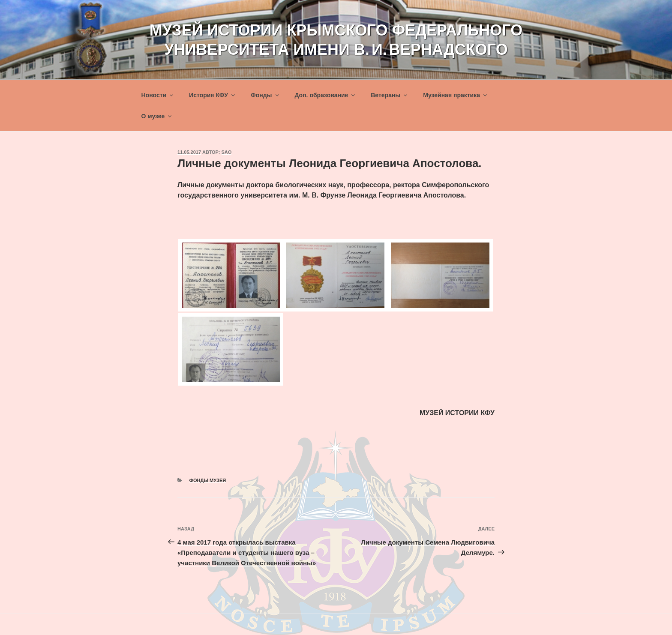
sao (227, 152)
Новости (158, 95)
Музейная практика (456, 95)
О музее (157, 116)
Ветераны (390, 95)
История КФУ (213, 95)
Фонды (265, 95)
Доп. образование (325, 95)
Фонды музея (208, 480)
